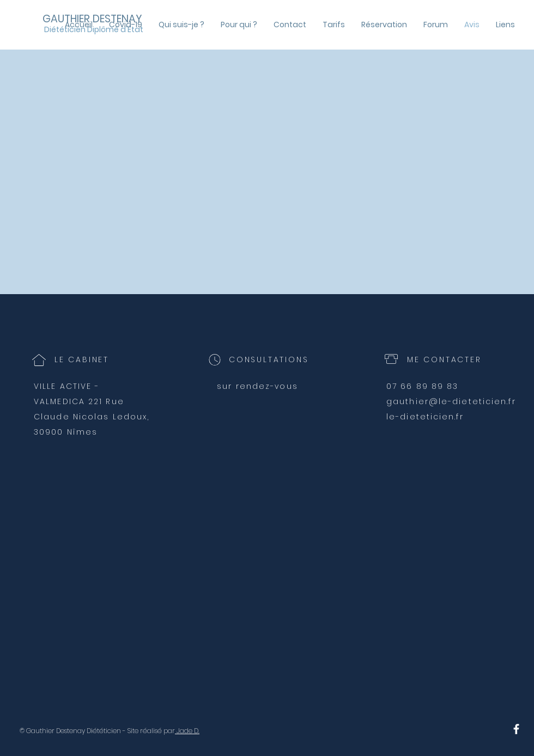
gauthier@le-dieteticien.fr (451, 401)
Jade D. (187, 731)
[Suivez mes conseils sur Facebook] (516, 729)
